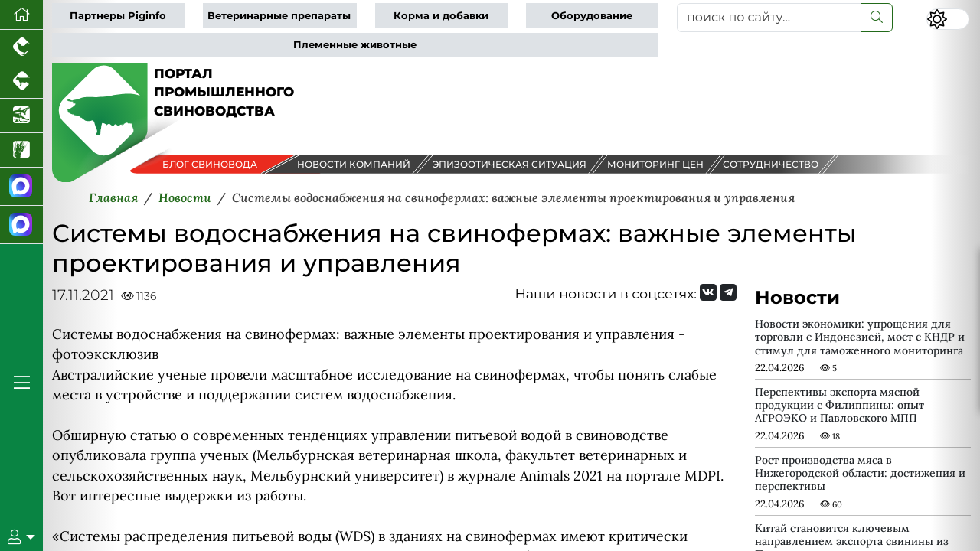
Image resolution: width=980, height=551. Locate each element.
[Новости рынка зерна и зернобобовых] (21, 150)
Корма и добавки (441, 16)
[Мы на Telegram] (728, 292)
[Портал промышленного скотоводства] (21, 82)
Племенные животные (355, 45)
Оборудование (592, 16)
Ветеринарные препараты (279, 16)
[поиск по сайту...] (769, 18)
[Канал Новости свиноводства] (21, 187)
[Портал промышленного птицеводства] (21, 47)
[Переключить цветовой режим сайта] (948, 19)
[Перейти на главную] (21, 15)
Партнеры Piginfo (118, 16)
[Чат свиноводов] (21, 225)
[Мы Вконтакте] (708, 292)
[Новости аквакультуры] (21, 116)
